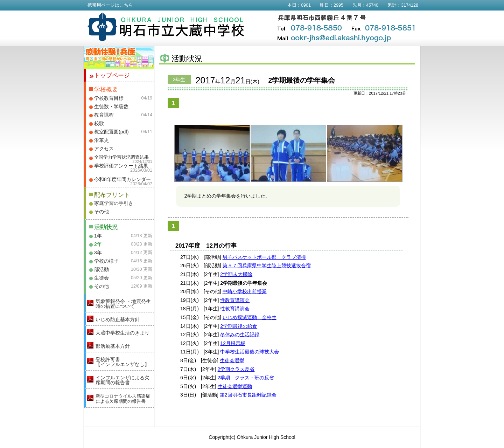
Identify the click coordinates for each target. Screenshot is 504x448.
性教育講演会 (235, 300)
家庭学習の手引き (114, 203)
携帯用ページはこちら (110, 5)
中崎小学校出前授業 (245, 291)
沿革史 (101, 140)
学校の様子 (106, 261)
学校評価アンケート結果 (121, 166)
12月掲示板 (233, 343)
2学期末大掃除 (236, 274)
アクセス (104, 149)
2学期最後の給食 (239, 326)
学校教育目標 (109, 98)
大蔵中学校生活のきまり (122, 333)
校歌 (99, 123)
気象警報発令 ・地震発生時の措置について (123, 304)
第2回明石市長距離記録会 (248, 395)
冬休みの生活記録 (240, 335)
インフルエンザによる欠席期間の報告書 (122, 380)
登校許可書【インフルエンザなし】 (122, 362)
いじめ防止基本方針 (118, 319)
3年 (98, 253)
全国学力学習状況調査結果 (121, 157)
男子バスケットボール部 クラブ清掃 (264, 257)
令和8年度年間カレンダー (122, 179)
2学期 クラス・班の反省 (246, 378)
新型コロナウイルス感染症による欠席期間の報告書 (123, 399)
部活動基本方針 (113, 346)
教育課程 (104, 115)
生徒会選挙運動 (235, 386)
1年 (98, 236)
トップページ (112, 75)
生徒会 (101, 278)
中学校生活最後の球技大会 (250, 352)
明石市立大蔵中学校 (166, 27)
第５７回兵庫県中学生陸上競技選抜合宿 (267, 266)
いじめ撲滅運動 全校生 (250, 317)
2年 (98, 244)
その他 (101, 212)
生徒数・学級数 (111, 106)
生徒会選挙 (232, 360)
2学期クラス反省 (236, 369)
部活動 (101, 269)
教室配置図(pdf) (111, 132)
